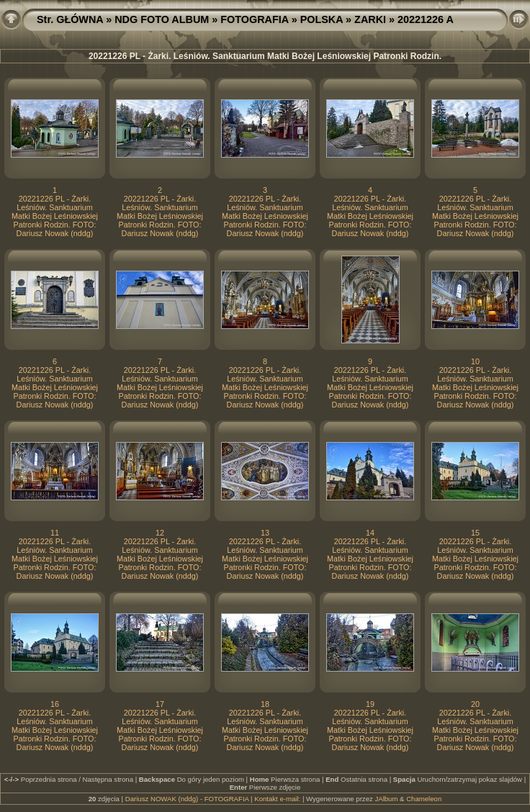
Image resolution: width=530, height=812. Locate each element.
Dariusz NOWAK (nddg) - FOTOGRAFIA (187, 799)
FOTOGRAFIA (254, 19)
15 (475, 533)
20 (475, 704)
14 (370, 533)
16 (55, 704)
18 (265, 704)
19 (370, 704)
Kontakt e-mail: (277, 799)
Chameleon (424, 799)
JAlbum (386, 799)
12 (160, 533)
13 (265, 533)
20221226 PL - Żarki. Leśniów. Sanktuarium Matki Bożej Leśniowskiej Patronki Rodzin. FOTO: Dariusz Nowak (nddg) (55, 216)
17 (160, 704)
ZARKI (370, 19)
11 (55, 533)
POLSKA (322, 19)
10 (475, 361)
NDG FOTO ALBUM (162, 19)
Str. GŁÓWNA (70, 19)
